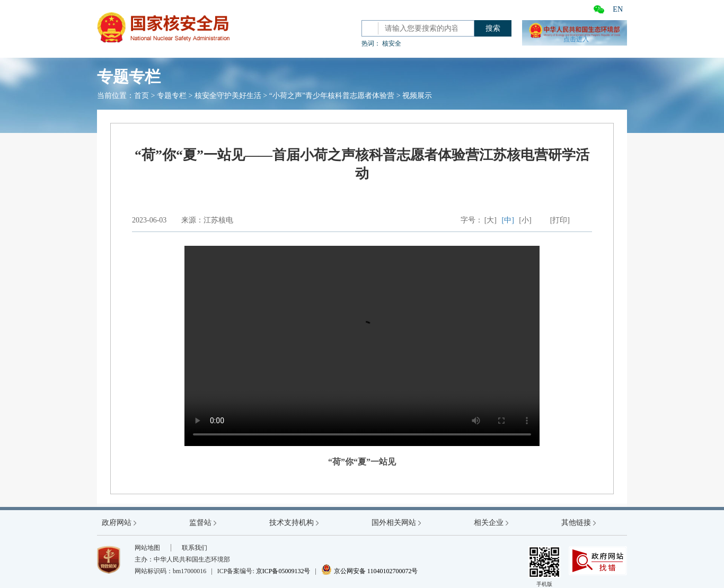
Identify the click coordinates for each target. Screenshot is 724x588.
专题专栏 (172, 96)
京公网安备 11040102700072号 (370, 571)
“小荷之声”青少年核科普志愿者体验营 (332, 96)
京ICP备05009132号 (283, 571)
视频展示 (417, 96)
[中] (508, 220)
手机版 (544, 567)
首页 (142, 96)
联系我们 (195, 548)
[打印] (560, 220)
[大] (491, 220)
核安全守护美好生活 (228, 96)
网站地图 (147, 548)
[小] (525, 220)
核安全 (392, 43)
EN (618, 9)
